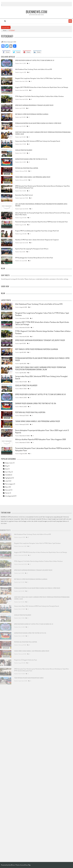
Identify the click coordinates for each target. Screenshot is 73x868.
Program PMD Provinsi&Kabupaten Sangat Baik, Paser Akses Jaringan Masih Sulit (37, 231)
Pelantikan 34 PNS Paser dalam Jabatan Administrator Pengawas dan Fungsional (37, 240)
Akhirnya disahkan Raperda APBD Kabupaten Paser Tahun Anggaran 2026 (41, 439)
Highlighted (8, 478)
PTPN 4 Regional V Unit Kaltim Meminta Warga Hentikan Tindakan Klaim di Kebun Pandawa (39, 96)
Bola (7, 469)
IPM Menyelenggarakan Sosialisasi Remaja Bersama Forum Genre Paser (34, 258)
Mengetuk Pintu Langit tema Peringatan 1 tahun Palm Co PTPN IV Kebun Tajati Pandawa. (39, 78)
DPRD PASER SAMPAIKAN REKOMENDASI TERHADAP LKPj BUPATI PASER (34, 105)
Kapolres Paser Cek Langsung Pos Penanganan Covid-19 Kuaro (32, 249)
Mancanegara (9, 484)
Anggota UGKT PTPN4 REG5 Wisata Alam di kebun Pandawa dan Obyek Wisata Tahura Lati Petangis (42, 87)
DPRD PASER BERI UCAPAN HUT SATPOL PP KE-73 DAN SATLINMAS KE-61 (35, 60)
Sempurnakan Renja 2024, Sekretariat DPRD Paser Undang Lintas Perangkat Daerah (38, 141)
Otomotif (8, 490)
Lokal (7, 481)
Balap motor (9, 463)
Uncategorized (9, 496)
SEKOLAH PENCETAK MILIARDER (24, 150)
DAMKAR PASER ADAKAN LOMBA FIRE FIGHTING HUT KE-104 (31, 159)
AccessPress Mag (25, 865)
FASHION (8, 475)
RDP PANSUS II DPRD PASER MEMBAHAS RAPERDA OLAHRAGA (32, 114)
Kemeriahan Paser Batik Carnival (24, 195)
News (7, 487)
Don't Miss (8, 472)
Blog (6, 466)
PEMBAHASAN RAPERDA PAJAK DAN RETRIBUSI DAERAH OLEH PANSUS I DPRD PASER (38, 123)
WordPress (12, 865)
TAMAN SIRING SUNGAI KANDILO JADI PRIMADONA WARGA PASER (33, 177)
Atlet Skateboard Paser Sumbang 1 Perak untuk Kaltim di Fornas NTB (34, 69)
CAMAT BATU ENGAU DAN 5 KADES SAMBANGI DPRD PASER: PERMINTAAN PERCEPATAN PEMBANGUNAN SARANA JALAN (41, 368)
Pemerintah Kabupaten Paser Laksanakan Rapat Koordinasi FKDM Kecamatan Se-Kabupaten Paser (41, 222)
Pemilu (7, 493)
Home (5, 30)
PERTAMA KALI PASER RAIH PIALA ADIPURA (27, 168)
